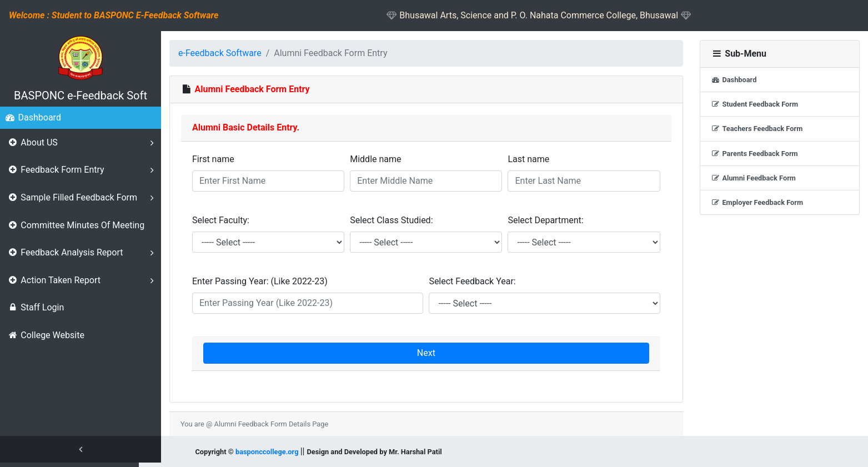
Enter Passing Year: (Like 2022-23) (260, 281)
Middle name (375, 159)
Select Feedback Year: (472, 281)
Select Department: (545, 220)
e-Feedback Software (220, 53)
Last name (528, 159)
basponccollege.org (267, 452)
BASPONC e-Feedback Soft (81, 96)
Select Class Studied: (391, 220)
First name (213, 159)
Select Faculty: (221, 220)
